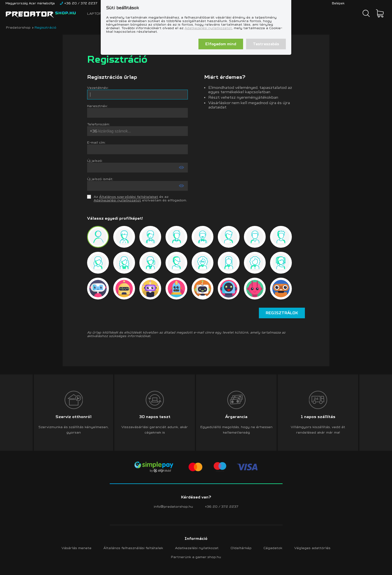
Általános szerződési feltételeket (129, 197)
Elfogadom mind (221, 44)
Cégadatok (273, 548)
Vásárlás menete (76, 548)
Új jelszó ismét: (100, 179)
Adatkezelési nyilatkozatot (208, 28)
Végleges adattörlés (312, 548)
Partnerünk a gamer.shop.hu (196, 557)
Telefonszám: (99, 124)
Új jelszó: (95, 161)
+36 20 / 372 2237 (222, 506)
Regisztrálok (282, 313)
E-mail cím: (96, 142)
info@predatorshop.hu (173, 506)
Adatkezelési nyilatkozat (197, 548)
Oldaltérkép (241, 548)
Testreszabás (266, 44)
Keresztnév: (97, 106)
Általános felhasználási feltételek (133, 548)
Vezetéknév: (98, 88)
